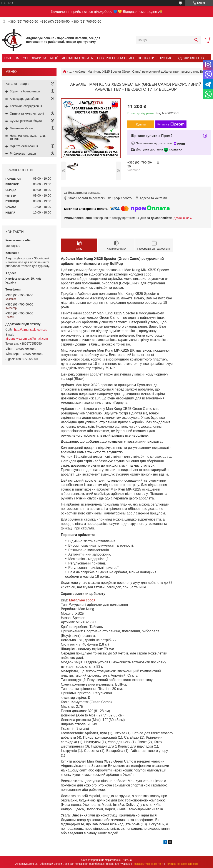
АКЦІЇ (54, 58)
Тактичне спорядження (26, 106)
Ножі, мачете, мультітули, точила (28, 137)
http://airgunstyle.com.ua (31, 330)
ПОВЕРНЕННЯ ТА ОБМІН (116, 58)
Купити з (171, 124)
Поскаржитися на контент (148, 864)
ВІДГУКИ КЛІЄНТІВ (190, 58)
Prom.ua (127, 860)
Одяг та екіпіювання (24, 146)
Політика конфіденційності (182, 864)
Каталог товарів (17, 84)
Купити (141, 124)
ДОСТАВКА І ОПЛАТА (77, 58)
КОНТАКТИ (146, 58)
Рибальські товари (23, 154)
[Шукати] (196, 40)
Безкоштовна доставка (84, 193)
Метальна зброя (82, 600)
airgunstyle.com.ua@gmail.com (27, 339)
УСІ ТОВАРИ (32, 58)
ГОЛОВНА (12, 58)
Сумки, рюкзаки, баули (26, 121)
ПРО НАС (166, 58)
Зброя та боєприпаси (25, 91)
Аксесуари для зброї (24, 99)
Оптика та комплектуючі (27, 114)
